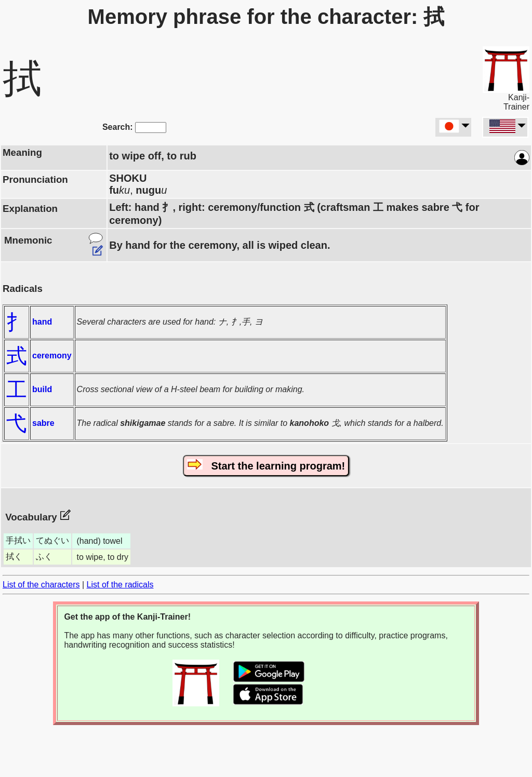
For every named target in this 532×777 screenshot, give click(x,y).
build (42, 389)
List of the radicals (120, 585)
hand (42, 322)
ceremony (52, 356)
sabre (43, 423)
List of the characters (41, 585)
